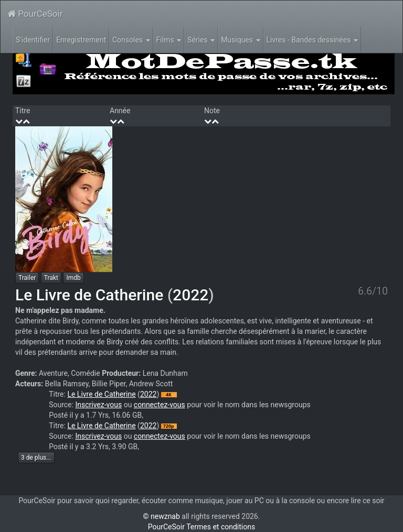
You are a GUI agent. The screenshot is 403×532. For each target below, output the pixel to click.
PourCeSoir (35, 14)
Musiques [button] (240, 40)
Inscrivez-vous (98, 405)
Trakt (51, 278)
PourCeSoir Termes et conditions (201, 527)
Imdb (73, 278)
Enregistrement (81, 40)
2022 (190, 295)
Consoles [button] (131, 40)
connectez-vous (160, 405)
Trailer (27, 278)
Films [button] (169, 40)
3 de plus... (36, 458)
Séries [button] (201, 40)
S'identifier (33, 40)
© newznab (162, 516)
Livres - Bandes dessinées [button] (312, 40)
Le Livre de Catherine (89, 295)
